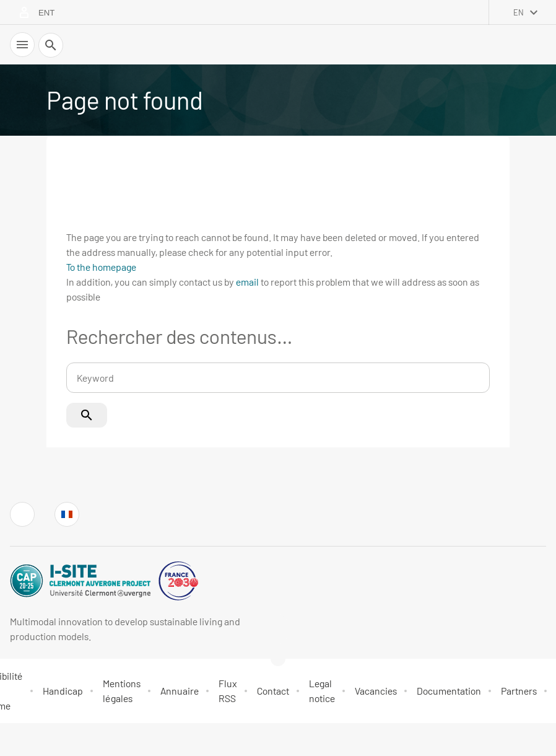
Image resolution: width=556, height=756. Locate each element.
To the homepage (101, 267)
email (247, 282)
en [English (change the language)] (519, 12)
